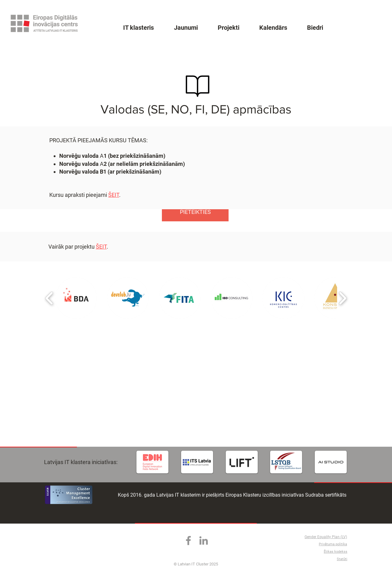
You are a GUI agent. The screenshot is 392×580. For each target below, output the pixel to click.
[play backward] (49, 298)
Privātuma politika (333, 544)
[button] (76, 298)
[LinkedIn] (204, 540)
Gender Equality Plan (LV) (326, 537)
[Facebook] (188, 540)
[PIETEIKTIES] (195, 212)
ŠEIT (101, 247)
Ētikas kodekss (336, 552)
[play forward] (343, 298)
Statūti (342, 559)
